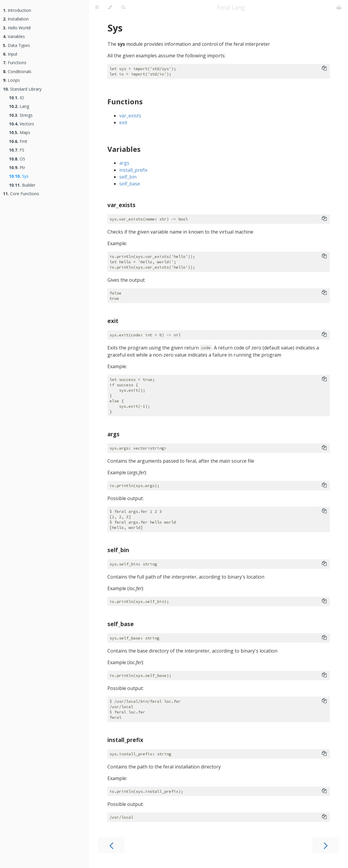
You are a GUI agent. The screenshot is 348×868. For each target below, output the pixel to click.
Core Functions (21, 194)
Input (10, 54)
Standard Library (22, 89)
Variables (14, 36)
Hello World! (17, 28)
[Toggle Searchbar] (123, 7)
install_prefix (133, 170)
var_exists (130, 116)
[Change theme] (110, 7)
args (124, 163)
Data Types (16, 45)
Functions (15, 63)
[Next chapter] (326, 845)
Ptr (17, 167)
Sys (19, 176)
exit (123, 122)
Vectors (22, 124)
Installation (16, 19)
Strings (21, 115)
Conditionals (17, 71)
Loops (11, 80)
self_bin (128, 177)
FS (17, 150)
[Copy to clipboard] (324, 69)
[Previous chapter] (111, 845)
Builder (22, 185)
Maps (20, 132)
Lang (19, 106)
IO (16, 98)
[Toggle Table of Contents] (97, 7)
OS (17, 159)
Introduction (17, 10)
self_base (130, 184)
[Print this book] (339, 7)
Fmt (18, 141)
